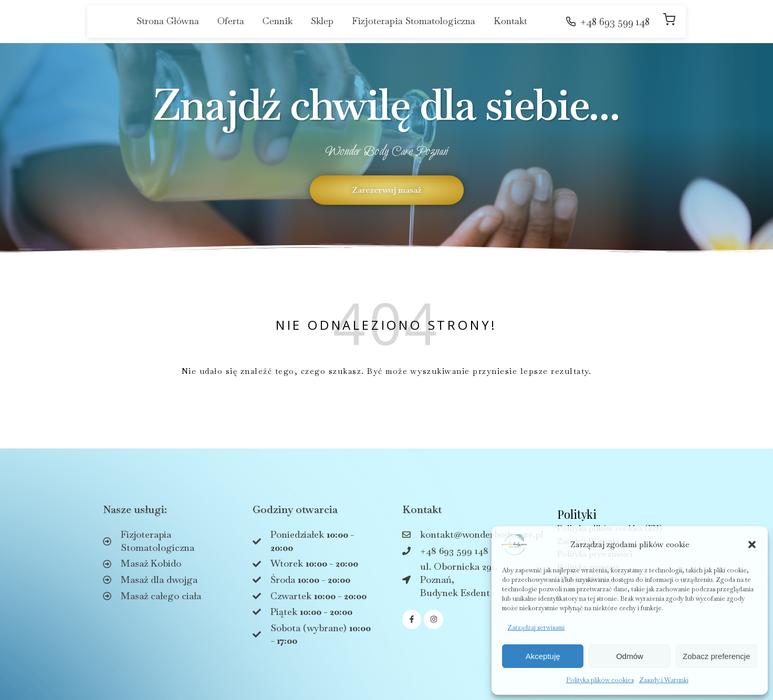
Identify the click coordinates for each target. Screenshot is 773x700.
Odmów (630, 656)
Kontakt (510, 21)
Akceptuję (543, 656)
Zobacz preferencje (716, 656)
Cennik (278, 21)
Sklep (322, 21)
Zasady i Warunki (664, 680)
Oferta (231, 21)
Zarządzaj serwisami (536, 628)
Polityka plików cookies (600, 680)
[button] (752, 545)
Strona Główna (168, 21)
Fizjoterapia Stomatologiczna (414, 21)
